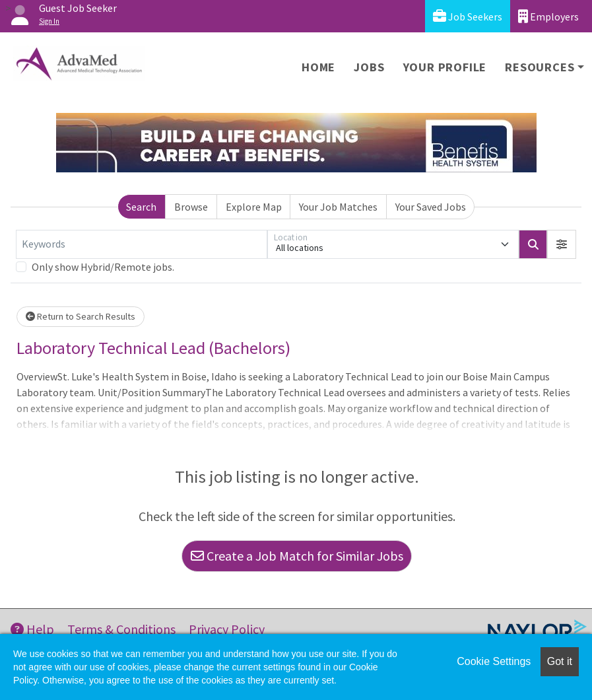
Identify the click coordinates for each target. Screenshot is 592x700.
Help (32, 629)
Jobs (369, 67)
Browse (191, 207)
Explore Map (254, 207)
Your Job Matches (338, 207)
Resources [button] (540, 67)
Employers (548, 16)
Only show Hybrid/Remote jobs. (103, 267)
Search (141, 207)
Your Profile (445, 67)
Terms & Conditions (121, 629)
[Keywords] (142, 244)
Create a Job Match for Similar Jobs (297, 556)
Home (318, 67)
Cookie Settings (494, 661)
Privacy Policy (227, 629)
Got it (560, 661)
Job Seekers (468, 16)
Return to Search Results (81, 316)
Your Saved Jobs (431, 207)
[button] (562, 244)
